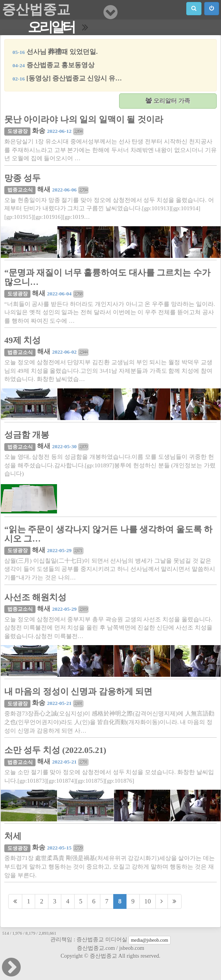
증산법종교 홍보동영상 (53, 65)
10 (148, 901)
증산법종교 (36, 10)
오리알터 (51, 27)
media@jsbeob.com (149, 940)
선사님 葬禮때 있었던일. (55, 52)
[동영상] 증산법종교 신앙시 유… (67, 78)
